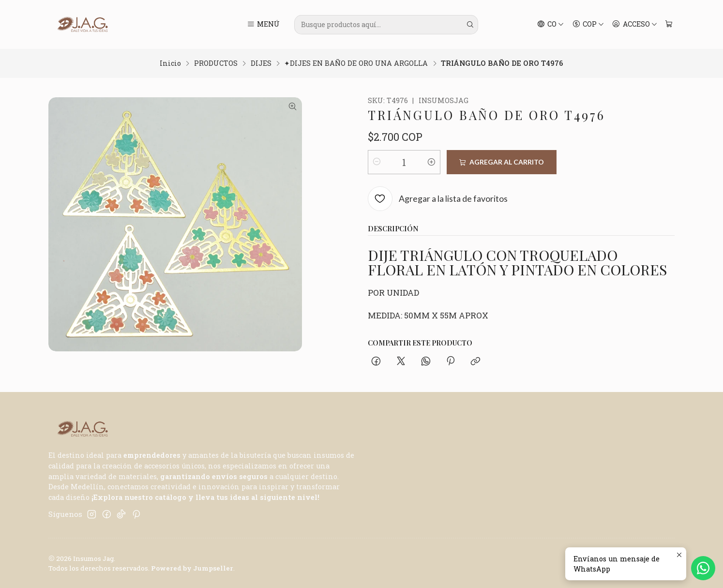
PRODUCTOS (216, 63)
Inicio (170, 63)
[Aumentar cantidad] (431, 162)
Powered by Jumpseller (192, 568)
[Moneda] (588, 25)
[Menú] (264, 25)
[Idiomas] (551, 25)
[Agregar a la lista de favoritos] (438, 199)
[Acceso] (635, 25)
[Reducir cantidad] (377, 162)
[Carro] (669, 25)
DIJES (261, 63)
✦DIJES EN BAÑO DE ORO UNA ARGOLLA (356, 63)
